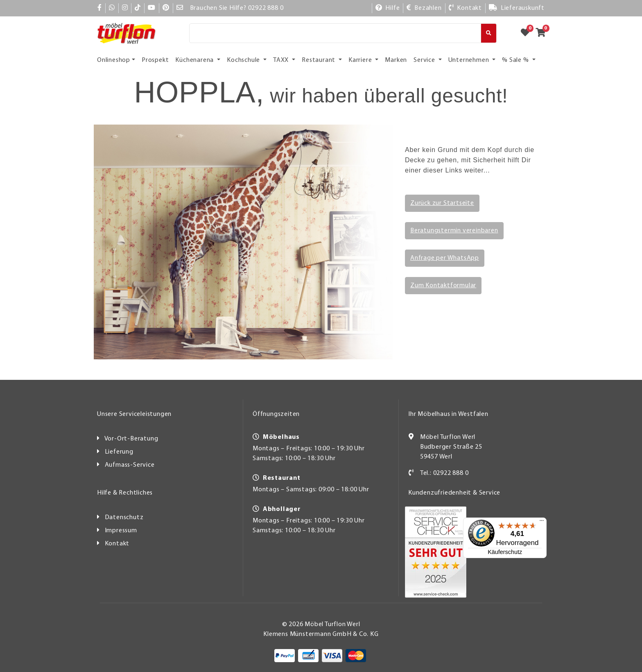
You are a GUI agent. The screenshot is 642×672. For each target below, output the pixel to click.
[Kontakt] (465, 8)
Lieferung (119, 452)
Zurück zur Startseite (442, 203)
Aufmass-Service (130, 465)
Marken (396, 60)
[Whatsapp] (112, 8)
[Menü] (522, 522)
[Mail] (180, 8)
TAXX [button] (282, 60)
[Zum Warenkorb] (543, 33)
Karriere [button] (361, 60)
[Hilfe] (388, 8)
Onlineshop (114, 60)
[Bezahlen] (424, 8)
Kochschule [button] (244, 60)
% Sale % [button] (516, 60)
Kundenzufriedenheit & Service (454, 493)
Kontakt (117, 544)
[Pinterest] (166, 8)
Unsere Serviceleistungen (134, 414)
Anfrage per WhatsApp (445, 258)
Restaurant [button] (319, 60)
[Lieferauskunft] (517, 8)
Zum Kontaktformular (443, 286)
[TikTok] (138, 8)
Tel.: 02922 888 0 (444, 473)
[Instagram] (125, 8)
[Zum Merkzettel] (528, 33)
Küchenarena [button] (195, 60)
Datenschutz (124, 518)
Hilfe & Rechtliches (125, 493)
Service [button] (425, 60)
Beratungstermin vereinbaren (454, 231)
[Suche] (335, 33)
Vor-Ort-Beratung (131, 439)
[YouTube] (152, 8)
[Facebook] (100, 8)
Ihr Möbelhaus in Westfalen (448, 414)
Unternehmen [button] (470, 60)
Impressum (121, 531)
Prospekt (155, 60)
